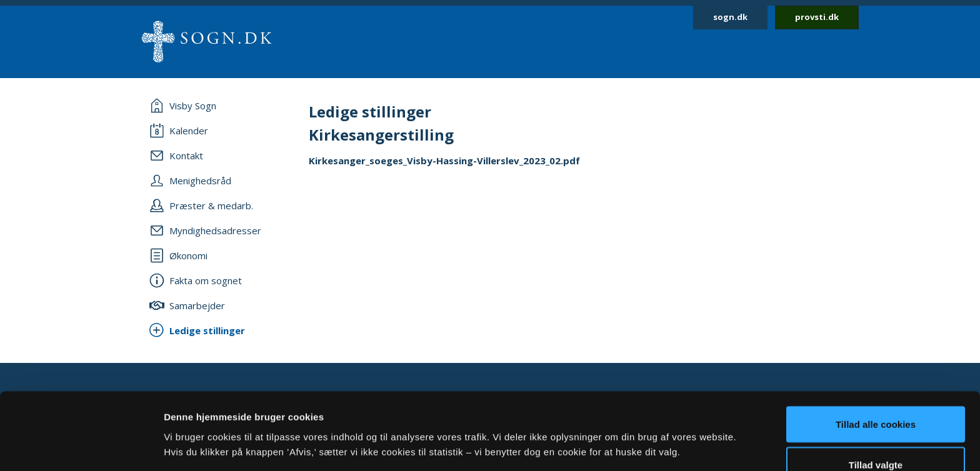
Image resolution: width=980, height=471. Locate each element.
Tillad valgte (876, 397)
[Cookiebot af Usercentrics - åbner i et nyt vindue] (81, 447)
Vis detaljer (650, 424)
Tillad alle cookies (876, 356)
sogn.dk (730, 17)
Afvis (876, 438)
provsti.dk (817, 17)
